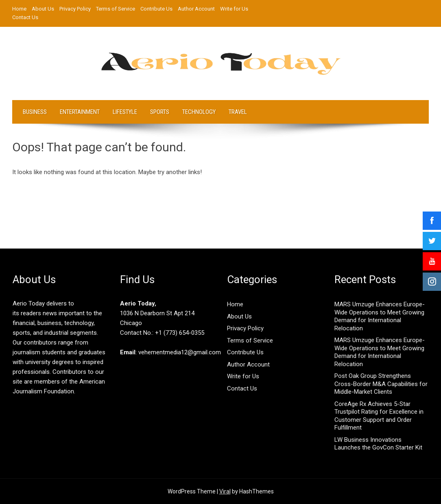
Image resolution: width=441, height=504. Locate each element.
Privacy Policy (75, 9)
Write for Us (234, 9)
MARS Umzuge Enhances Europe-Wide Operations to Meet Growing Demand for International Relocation (380, 316)
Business (35, 112)
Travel (238, 112)
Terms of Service (116, 9)
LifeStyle (125, 112)
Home (19, 9)
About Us (43, 9)
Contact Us (25, 17)
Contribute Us (156, 9)
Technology (199, 112)
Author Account (196, 9)
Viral (225, 491)
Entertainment (80, 112)
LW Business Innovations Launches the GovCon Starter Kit (378, 444)
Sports (160, 112)
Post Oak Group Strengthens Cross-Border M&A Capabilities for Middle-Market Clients (381, 384)
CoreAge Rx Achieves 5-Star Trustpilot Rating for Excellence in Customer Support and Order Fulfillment (379, 416)
